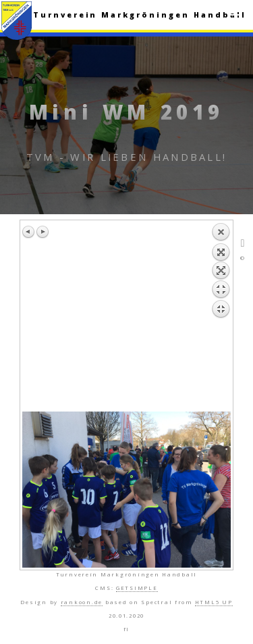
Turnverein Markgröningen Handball (140, 15)
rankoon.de (82, 602)
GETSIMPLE (137, 588)
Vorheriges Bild (29, 232)
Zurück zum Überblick (221, 317)
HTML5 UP (214, 602)
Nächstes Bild (43, 232)
